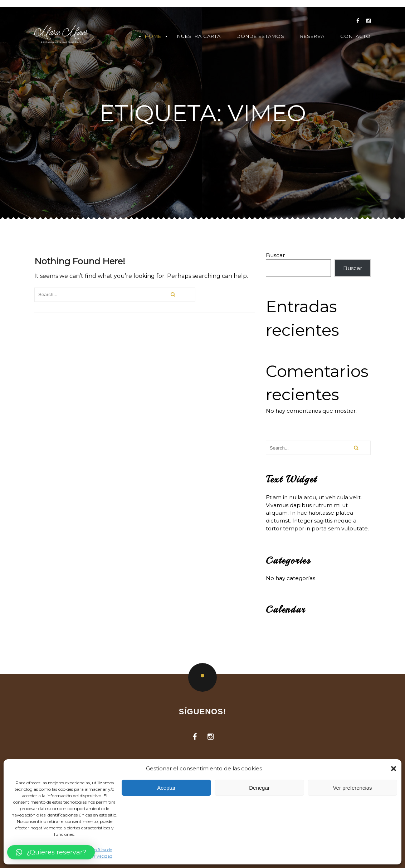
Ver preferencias (352, 788)
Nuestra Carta (199, 36)
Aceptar (166, 788)
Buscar (275, 255)
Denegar (259, 788)
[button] (394, 769)
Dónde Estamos (260, 36)
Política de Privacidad (101, 853)
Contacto (355, 36)
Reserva (312, 36)
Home (153, 36)
